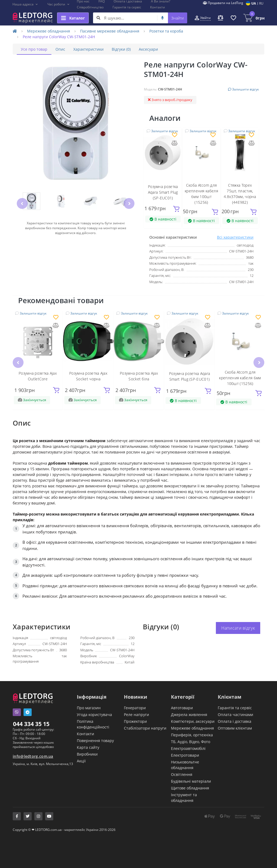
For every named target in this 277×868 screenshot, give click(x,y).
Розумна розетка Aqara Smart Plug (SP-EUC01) (163, 192)
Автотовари (182, 708)
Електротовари (185, 755)
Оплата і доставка (235, 721)
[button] (25, 4)
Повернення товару (95, 741)
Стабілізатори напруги (145, 728)
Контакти (158, 7)
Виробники (87, 754)
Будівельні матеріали (191, 781)
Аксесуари (148, 49)
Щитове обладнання (190, 788)
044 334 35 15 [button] (31, 724)
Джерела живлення (189, 715)
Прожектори (135, 721)
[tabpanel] (138, 519)
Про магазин (89, 708)
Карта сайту (88, 747)
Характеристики (88, 49)
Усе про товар (34, 49)
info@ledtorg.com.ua (33, 756)
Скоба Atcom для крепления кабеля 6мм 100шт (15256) (240, 378)
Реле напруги (136, 715)
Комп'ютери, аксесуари (193, 721)
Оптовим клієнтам (235, 728)
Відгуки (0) (121, 49)
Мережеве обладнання (49, 31)
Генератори (135, 708)
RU (261, 3)
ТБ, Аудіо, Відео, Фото (191, 742)
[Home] (15, 31)
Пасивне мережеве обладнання (110, 31)
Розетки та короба (166, 31)
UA (254, 3)
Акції (81, 761)
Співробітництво (90, 7)
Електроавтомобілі (188, 748)
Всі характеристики (235, 237)
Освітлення (182, 774)
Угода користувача (94, 715)
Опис (60, 49)
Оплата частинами (235, 715)
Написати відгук (238, 628)
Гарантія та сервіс (127, 7)
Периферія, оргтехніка (192, 735)
